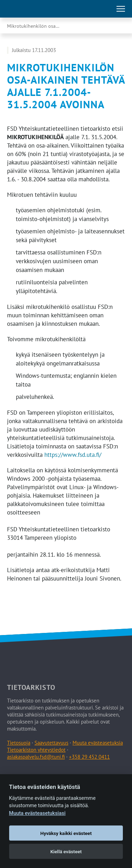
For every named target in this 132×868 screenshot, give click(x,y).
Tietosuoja (19, 743)
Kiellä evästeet (66, 851)
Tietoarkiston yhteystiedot (36, 750)
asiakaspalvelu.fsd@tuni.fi (36, 757)
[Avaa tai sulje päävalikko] (121, 9)
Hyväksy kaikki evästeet (66, 833)
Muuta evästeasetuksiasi (37, 813)
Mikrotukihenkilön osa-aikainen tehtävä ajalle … (40, 26)
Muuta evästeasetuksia (98, 743)
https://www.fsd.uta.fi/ (73, 455)
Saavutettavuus (51, 743)
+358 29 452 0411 (89, 757)
